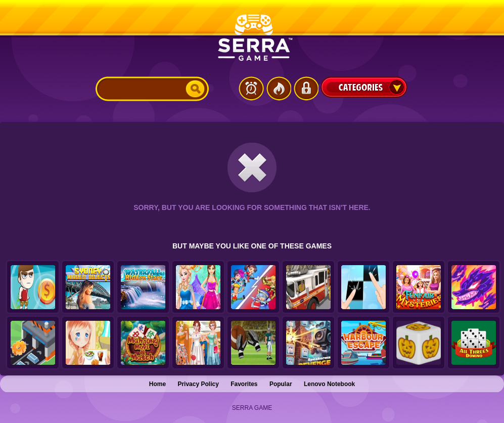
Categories (364, 87)
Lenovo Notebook (329, 384)
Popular (281, 384)
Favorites (244, 384)
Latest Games (251, 89)
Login (306, 89)
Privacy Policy (198, 384)
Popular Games (279, 89)
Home (157, 384)
